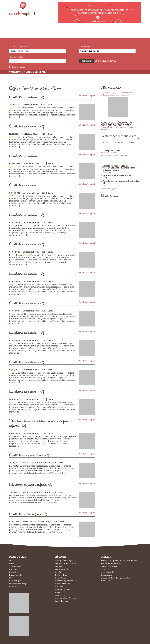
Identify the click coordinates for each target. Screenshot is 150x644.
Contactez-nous (108, 153)
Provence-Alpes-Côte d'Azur (66, 598)
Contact (12, 561)
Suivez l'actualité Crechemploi (115, 156)
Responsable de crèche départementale (116, 578)
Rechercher (87, 61)
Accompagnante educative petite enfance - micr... (119, 169)
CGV (11, 578)
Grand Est (59, 572)
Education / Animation (109, 566)
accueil (16, 34)
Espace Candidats (99, 31)
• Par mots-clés (16, 57)
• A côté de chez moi (18, 47)
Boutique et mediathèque (18, 584)
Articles (108, 143)
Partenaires (13, 587)
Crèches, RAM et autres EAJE (112, 563)
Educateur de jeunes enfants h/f (30, 485)
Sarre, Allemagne (62, 601)
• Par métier (84, 47)
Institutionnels (107, 575)
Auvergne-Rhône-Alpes (64, 561)
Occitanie (59, 592)
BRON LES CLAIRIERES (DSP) (36, 463)
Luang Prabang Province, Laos (66, 581)
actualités (48, 32)
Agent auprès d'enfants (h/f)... (117, 176)
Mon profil (13, 572)
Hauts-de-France (62, 575)
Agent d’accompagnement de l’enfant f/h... (121, 182)
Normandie (59, 587)
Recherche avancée (17, 67)
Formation (105, 569)
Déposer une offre (16, 575)
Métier (131, 143)
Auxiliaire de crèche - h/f (27, 97)
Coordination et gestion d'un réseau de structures (119, 561)
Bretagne (59, 566)
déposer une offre (71, 32)
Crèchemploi (16, 72)
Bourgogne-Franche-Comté (66, 563)
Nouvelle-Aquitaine (62, 590)
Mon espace (14, 569)
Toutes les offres (15, 566)
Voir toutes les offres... (106, 61)
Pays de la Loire (61, 595)
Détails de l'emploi (87, 96)
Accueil (12, 563)
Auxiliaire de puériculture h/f (29, 455)
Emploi (120, 143)
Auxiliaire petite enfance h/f (28, 514)
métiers (31, 33)
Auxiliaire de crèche (23, 156)
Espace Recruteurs (127, 33)
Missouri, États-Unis (63, 584)
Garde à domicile (107, 572)
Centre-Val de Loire (62, 569)
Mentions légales (15, 581)
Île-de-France (61, 578)
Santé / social (106, 581)
